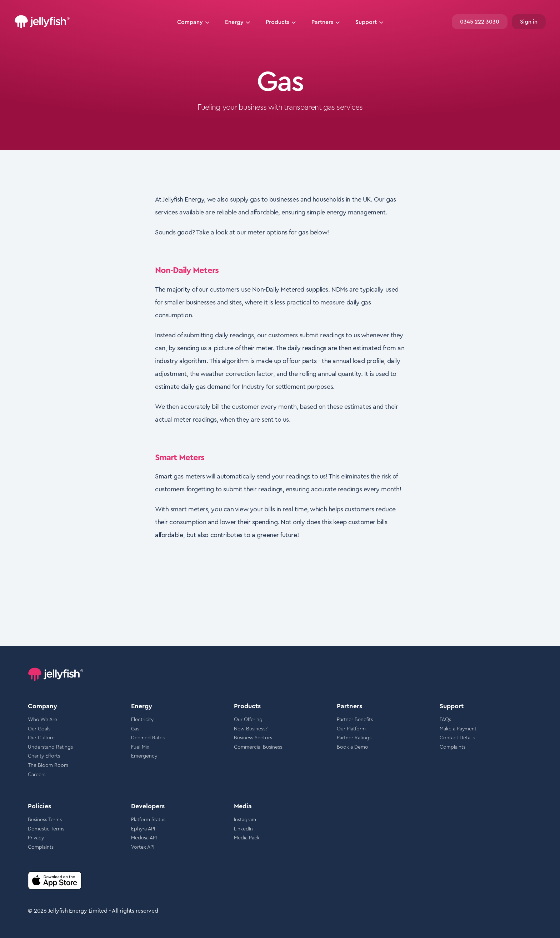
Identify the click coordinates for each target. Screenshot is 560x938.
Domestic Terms (46, 829)
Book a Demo (352, 747)
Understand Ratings (50, 747)
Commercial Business (258, 747)
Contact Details (457, 738)
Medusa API (144, 838)
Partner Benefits (355, 720)
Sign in (529, 22)
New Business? (251, 729)
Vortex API (143, 847)
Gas (135, 729)
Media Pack (247, 838)
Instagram (245, 820)
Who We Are (42, 720)
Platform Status (148, 820)
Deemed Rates (148, 738)
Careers (37, 775)
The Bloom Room (48, 765)
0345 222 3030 (480, 22)
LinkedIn (243, 829)
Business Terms (45, 820)
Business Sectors (253, 738)
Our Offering (248, 720)
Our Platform (351, 729)
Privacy (36, 838)
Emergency (144, 756)
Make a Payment (458, 729)
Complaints (452, 747)
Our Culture (41, 738)
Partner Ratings (354, 738)
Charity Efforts (44, 756)
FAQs (445, 720)
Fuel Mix (140, 747)
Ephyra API (143, 829)
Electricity (142, 720)
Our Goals (39, 729)
